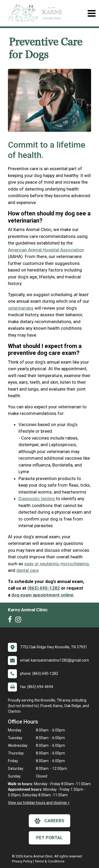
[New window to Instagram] (20, 621)
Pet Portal (49, 838)
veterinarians (21, 308)
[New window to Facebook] (11, 621)
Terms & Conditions (49, 861)
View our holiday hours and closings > (39, 803)
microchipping (75, 564)
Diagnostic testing (37, 499)
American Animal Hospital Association (46, 250)
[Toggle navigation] (91, 13)
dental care (27, 570)
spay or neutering (41, 564)
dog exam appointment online (42, 595)
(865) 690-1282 (44, 588)
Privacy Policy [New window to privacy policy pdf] (22, 861)
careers (49, 821)
